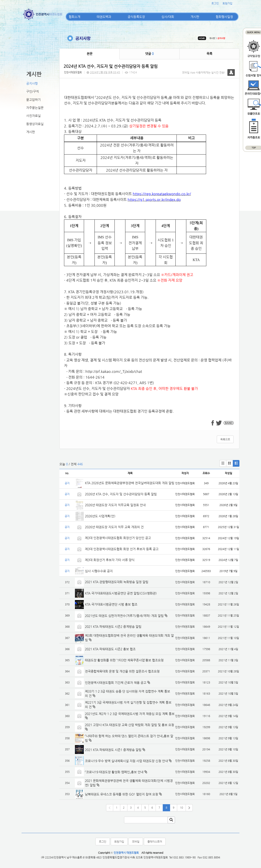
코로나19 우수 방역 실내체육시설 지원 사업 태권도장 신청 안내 (126, 761)
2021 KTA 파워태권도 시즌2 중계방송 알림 (113, 627)
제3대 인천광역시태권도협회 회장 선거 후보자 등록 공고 (122, 549)
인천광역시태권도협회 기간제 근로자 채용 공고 (116, 683)
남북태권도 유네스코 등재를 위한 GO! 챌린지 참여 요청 (121, 794)
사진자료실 (33, 116)
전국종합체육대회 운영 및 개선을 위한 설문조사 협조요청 (122, 671)
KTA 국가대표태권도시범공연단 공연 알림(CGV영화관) (121, 593)
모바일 (136, 842)
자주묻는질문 (35, 108)
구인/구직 (33, 91)
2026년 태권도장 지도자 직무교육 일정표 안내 (115, 505)
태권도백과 (104, 17)
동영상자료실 (35, 124)
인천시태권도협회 (73, 72)
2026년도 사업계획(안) (100, 516)
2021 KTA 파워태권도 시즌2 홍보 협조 (110, 649)
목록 (209, 54)
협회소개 (74, 17)
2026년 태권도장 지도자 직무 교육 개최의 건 (114, 527)
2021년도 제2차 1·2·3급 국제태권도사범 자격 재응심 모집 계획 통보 (130, 714)
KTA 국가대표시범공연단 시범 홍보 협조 (111, 604)
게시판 (195, 17)
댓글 (149, 54)
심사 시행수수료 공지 (99, 571)
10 (181, 808)
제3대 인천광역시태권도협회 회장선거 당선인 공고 (118, 538)
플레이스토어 (155, 842)
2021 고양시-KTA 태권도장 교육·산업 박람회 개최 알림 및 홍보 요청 (129, 725)
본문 (90, 54)
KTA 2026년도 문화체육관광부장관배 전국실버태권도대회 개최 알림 (130, 483)
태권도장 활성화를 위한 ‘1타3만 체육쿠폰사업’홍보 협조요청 (124, 660)
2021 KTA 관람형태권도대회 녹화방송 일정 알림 (117, 582)
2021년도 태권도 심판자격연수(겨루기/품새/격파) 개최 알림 (124, 616)
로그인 (215, 3)
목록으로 (225, 439)
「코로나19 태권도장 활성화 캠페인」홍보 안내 (114, 772)
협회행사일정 (224, 17)
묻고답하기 (33, 100)
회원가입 (227, 3)
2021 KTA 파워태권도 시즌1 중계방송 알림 (113, 750)
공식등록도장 (136, 17)
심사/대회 (168, 17)
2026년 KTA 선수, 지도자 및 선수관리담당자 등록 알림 (121, 494)
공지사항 (32, 83)
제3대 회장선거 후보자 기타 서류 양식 (110, 560)
